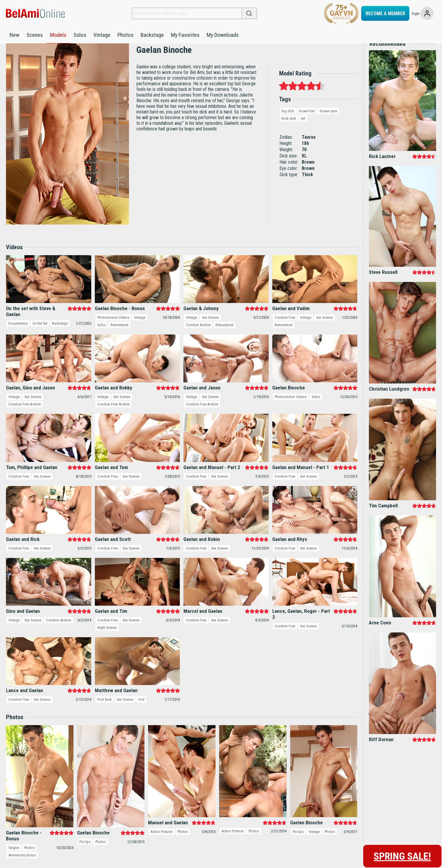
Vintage (102, 35)
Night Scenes (107, 637)
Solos (80, 35)
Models (58, 35)
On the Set (41, 333)
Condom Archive (198, 335)
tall (303, 128)
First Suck (105, 709)
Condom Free (285, 327)
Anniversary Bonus (22, 865)
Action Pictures (162, 841)
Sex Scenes (211, 327)
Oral (143, 709)
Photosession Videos (114, 327)
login (416, 14)
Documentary (18, 333)
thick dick (289, 128)
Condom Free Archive (25, 414)
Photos (125, 35)
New (14, 35)
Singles (14, 857)
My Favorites (185, 35)
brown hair (307, 120)
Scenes (35, 35)
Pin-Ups (85, 852)
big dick (288, 120)
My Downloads (223, 35)
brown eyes (329, 120)
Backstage (152, 35)
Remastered (120, 335)
